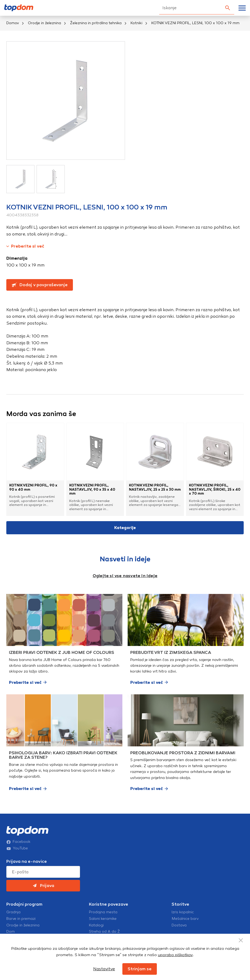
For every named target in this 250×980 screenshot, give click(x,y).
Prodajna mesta (103, 912)
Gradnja (13, 912)
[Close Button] (241, 940)
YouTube (17, 848)
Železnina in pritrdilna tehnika (96, 23)
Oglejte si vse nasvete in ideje (125, 576)
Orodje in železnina (44, 23)
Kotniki (136, 23)
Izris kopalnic (183, 912)
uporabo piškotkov (175, 955)
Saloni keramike (103, 919)
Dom (11, 932)
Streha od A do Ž (104, 932)
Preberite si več (25, 246)
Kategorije (125, 528)
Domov (13, 23)
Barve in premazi (21, 919)
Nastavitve (104, 969)
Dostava (179, 925)
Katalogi (96, 925)
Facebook (18, 842)
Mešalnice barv (185, 919)
